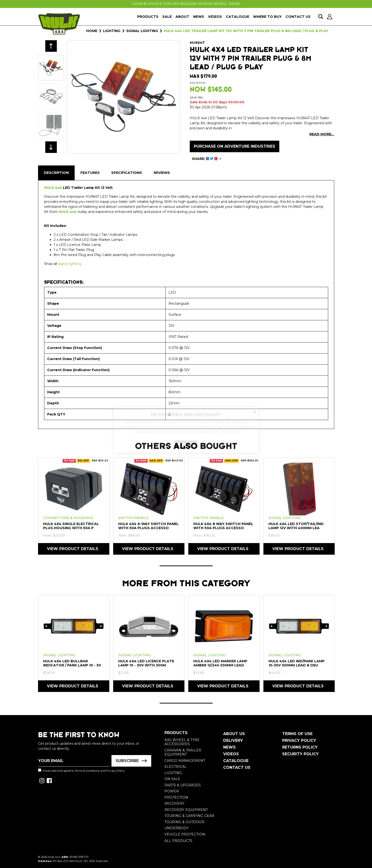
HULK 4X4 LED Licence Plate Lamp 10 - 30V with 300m (146, 663)
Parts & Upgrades (183, 785)
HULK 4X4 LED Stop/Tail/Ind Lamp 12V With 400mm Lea (296, 526)
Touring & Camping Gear (189, 816)
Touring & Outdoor (184, 822)
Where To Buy (267, 17)
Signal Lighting (285, 518)
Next (51, 147)
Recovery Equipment (186, 810)
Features (90, 173)
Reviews (162, 173)
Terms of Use (297, 734)
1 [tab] (186, 566)
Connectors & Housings (68, 518)
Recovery (174, 803)
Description (56, 173)
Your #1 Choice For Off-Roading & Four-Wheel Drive (186, 4)
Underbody (176, 828)
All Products (178, 841)
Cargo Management (185, 761)
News (199, 17)
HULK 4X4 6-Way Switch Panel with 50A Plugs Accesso (148, 526)
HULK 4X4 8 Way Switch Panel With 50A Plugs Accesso (223, 526)
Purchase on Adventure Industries (235, 146)
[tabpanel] (74, 506)
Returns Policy (300, 747)
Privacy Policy (115, 771)
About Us (234, 734)
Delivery (233, 740)
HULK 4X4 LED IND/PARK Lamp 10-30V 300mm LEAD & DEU (297, 663)
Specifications (127, 173)
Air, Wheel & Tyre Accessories (182, 742)
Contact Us (298, 17)
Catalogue (238, 17)
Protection (176, 797)
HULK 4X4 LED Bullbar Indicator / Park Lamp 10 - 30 (72, 663)
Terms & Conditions (87, 771)
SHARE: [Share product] (205, 159)
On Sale (172, 779)
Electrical (176, 767)
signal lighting (70, 264)
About (182, 17)
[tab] (56, 173)
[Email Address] (74, 761)
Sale (167, 17)
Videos (215, 17)
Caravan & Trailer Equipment (183, 752)
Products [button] (148, 17)
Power (172, 791)
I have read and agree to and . (82, 770)
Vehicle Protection (185, 834)
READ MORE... (322, 134)
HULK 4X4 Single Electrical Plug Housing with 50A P (71, 526)
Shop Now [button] (186, 448)
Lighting (173, 773)
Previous (51, 46)
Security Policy (300, 754)
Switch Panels (133, 518)
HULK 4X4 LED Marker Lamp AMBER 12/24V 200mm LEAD (220, 663)
